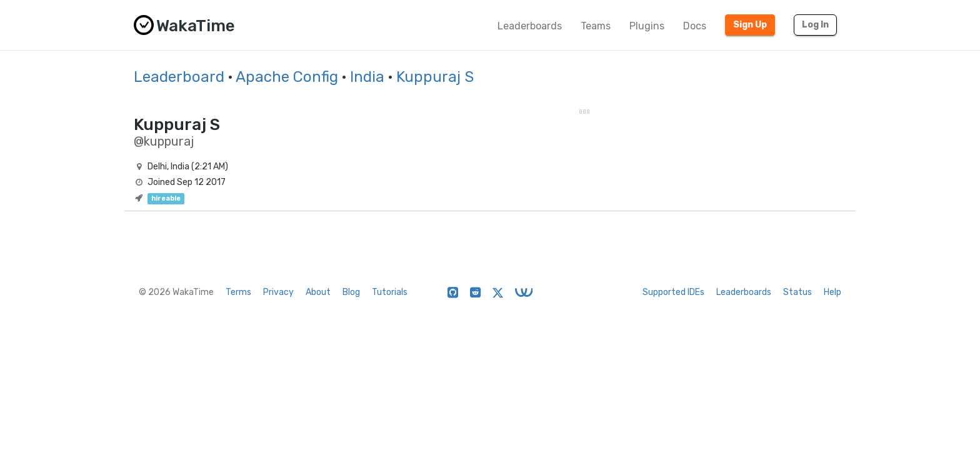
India (367, 77)
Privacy (278, 292)
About (318, 292)
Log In (815, 25)
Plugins (647, 26)
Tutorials (390, 292)
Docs (695, 26)
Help (832, 292)
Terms (238, 292)
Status (797, 292)
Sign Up (750, 25)
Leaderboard (179, 77)
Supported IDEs (673, 292)
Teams (596, 26)
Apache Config (287, 77)
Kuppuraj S (435, 77)
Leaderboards (530, 26)
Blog (351, 292)
